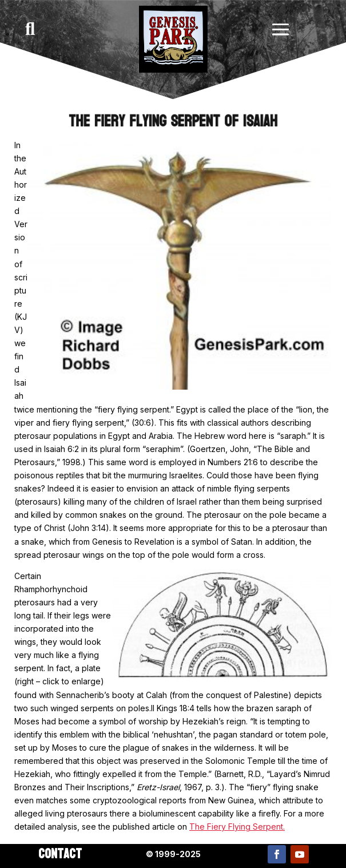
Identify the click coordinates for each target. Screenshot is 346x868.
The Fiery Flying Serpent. (237, 827)
